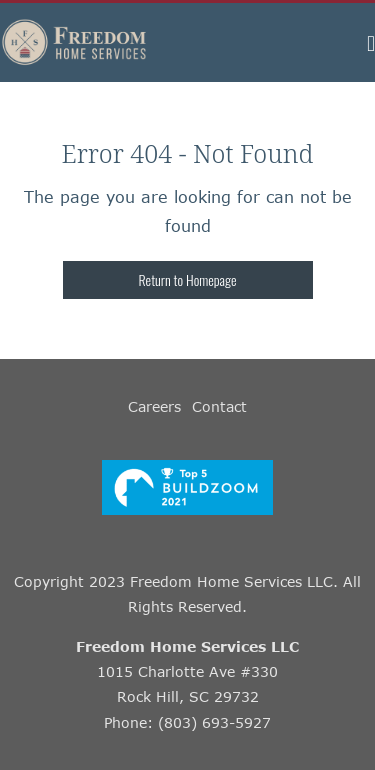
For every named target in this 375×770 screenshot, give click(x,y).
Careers (154, 406)
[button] (371, 42)
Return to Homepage (188, 279)
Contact (219, 406)
